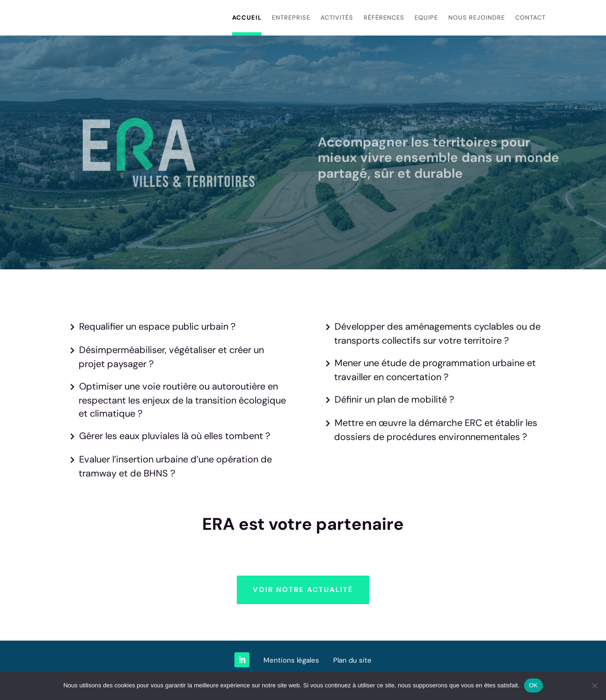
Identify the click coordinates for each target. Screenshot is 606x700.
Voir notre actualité (303, 590)
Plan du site (352, 660)
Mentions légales (291, 660)
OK (533, 685)
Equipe (426, 18)
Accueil (247, 18)
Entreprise (291, 18)
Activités (337, 18)
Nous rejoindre (477, 18)
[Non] (594, 686)
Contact (530, 18)
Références (384, 18)
